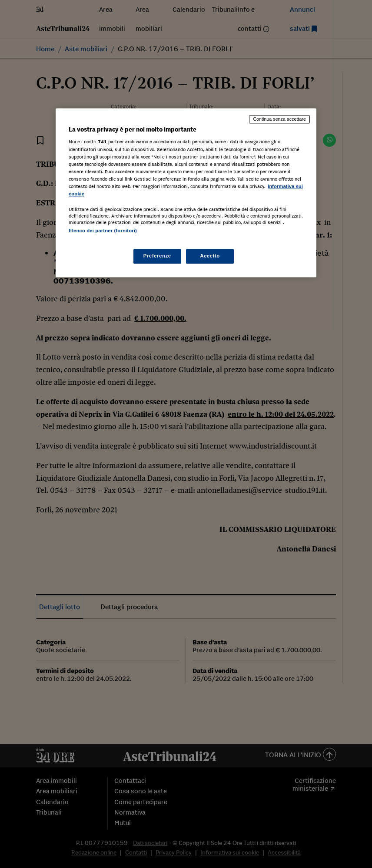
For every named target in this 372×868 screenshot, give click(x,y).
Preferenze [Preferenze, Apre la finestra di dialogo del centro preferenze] (157, 256)
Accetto (210, 256)
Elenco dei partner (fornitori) (103, 231)
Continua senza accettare (279, 119)
